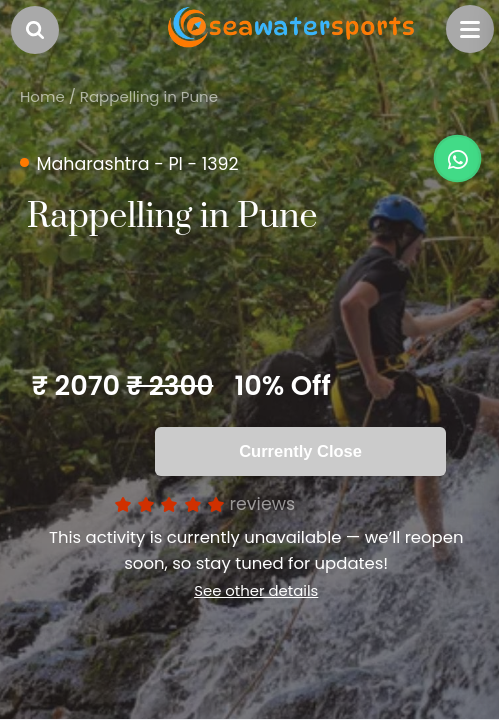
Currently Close (300, 451)
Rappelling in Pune (149, 96)
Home (42, 96)
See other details (242, 583)
